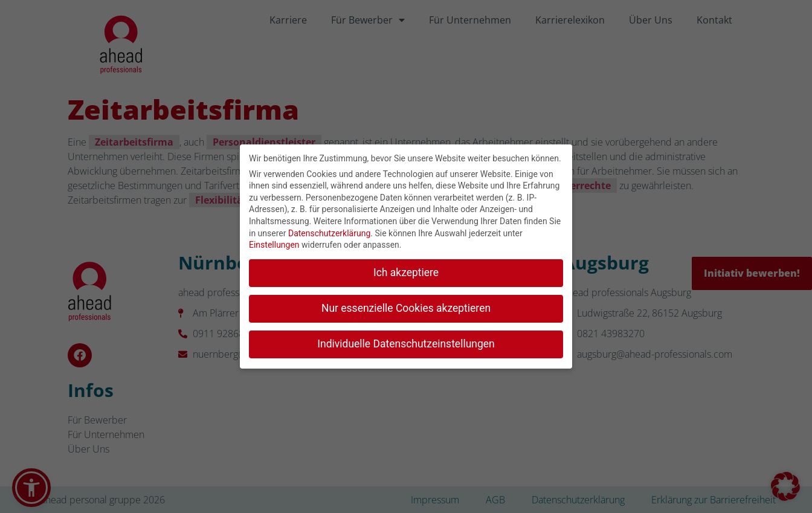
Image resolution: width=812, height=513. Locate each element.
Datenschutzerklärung (329, 231)
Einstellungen (274, 242)
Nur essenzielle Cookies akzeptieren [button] (406, 306)
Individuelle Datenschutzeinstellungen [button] (406, 341)
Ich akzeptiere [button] (406, 270)
